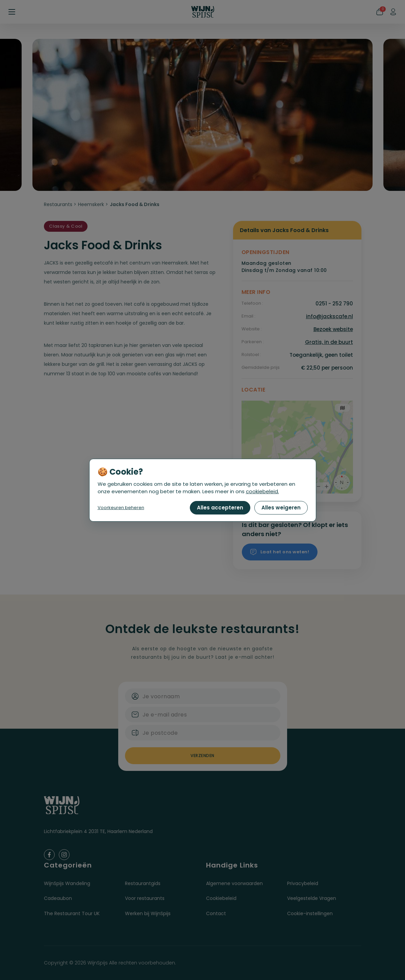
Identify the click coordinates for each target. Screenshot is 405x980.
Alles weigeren (281, 508)
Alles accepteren (220, 508)
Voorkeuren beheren (121, 508)
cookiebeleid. (262, 491)
